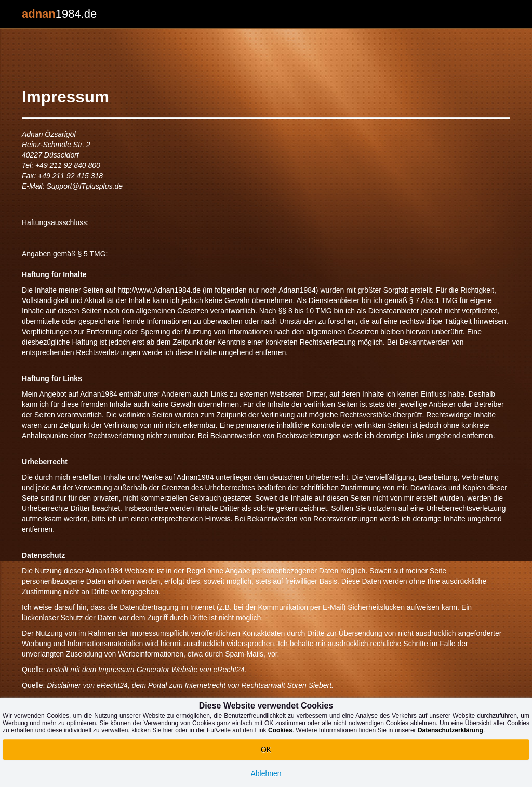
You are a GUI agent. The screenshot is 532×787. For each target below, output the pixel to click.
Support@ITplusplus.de (84, 186)
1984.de (59, 14)
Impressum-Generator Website (148, 670)
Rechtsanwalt (263, 685)
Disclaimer (64, 685)
